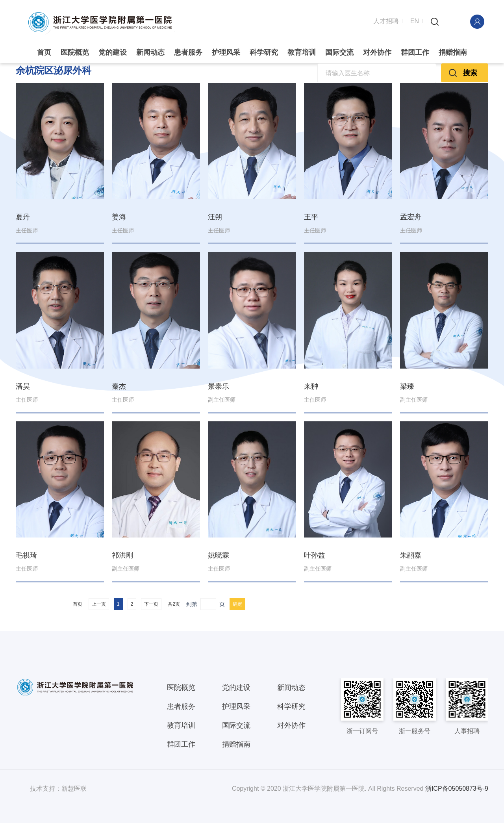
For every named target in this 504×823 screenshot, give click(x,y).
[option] (252, 63)
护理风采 (226, 52)
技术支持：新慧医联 (58, 788)
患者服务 (188, 52)
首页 (44, 52)
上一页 (99, 604)
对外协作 (377, 52)
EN (415, 21)
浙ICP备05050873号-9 (457, 788)
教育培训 (302, 52)
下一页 (151, 604)
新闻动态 (150, 52)
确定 (237, 604)
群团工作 (415, 52)
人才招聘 (386, 21)
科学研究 (264, 52)
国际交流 (339, 52)
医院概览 (75, 52)
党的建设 (113, 52)
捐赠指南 (453, 52)
